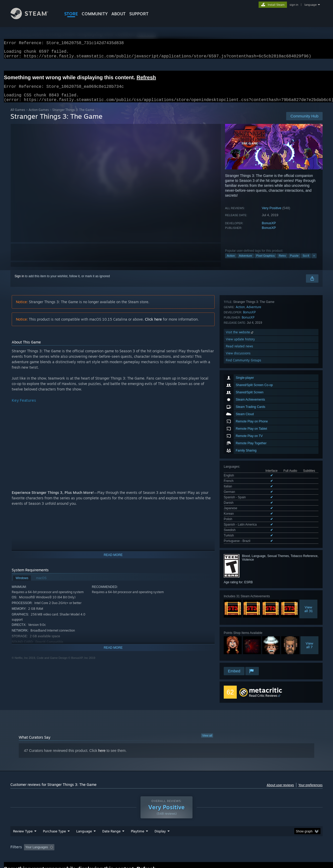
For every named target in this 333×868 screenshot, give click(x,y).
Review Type (23, 802)
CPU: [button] (237, 818)
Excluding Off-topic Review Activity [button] (89, 818)
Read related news (239, 606)
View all (207, 703)
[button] (28, 818)
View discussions (238, 613)
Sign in (19, 282)
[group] (166, 819)
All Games (18, 116)
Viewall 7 (309, 538)
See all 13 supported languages (246, 434)
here (102, 718)
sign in (294, 5)
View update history (240, 599)
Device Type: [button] (277, 818)
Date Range (111, 802)
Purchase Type (54, 802)
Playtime (137, 802)
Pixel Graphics (265, 262)
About (119, 14)
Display (160, 802)
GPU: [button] (255, 818)
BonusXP (269, 229)
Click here (153, 325)
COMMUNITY (95, 14)
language (310, 5)
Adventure (246, 262)
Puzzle (294, 262)
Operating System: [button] (210, 818)
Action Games (39, 116)
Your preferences (310, 753)
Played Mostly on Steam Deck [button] (167, 818)
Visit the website (240, 592)
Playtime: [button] (129, 818)
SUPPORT (139, 14)
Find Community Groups (244, 620)
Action (231, 262)
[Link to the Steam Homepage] (33, 18)
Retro (282, 262)
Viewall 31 (309, 501)
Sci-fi (306, 262)
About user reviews (280, 753)
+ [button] (314, 262)
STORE (71, 14)
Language (84, 802)
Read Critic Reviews (263, 663)
